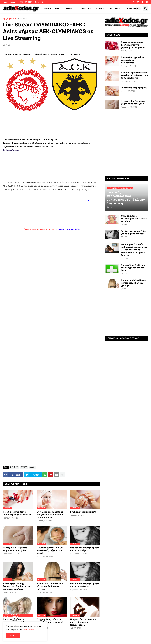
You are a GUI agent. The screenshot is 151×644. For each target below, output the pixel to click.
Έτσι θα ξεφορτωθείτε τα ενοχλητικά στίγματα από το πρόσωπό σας (50, 514)
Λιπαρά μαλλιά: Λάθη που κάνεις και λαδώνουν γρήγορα (50, 586)
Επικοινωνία (134, 8)
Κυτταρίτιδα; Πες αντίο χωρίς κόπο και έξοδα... (15, 549)
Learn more (28, 629)
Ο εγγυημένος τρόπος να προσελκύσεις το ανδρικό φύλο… (50, 622)
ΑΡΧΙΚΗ (47, 8)
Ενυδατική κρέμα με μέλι (83, 512)
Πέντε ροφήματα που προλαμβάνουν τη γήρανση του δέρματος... (134, 45)
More (99, 8)
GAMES (24, 467)
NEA (57, 8)
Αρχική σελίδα (10, 19)
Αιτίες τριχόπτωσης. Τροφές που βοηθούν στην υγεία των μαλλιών (17, 586)
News (69, 8)
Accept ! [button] (13, 636)
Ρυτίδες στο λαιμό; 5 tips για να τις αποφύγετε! (85, 549)
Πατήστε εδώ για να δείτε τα (52, 229)
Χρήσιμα (84, 8)
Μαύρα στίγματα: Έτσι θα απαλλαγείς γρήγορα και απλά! (50, 550)
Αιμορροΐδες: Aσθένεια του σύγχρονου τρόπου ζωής (133, 268)
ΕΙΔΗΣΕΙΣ (24, 19)
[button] (138, 9)
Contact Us (39, 2)
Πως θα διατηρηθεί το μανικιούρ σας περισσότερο (17, 513)
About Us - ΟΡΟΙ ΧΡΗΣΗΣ (21, 2)
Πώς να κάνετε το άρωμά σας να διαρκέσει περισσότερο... (83, 622)
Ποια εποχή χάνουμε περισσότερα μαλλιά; (14, 621)
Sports (32, 467)
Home (5, 2)
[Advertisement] (52, 124)
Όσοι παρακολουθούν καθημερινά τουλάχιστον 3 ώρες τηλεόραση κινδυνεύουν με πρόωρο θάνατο (134, 250)
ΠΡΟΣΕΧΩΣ (115, 8)
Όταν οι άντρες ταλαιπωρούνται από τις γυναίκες (134, 218)
